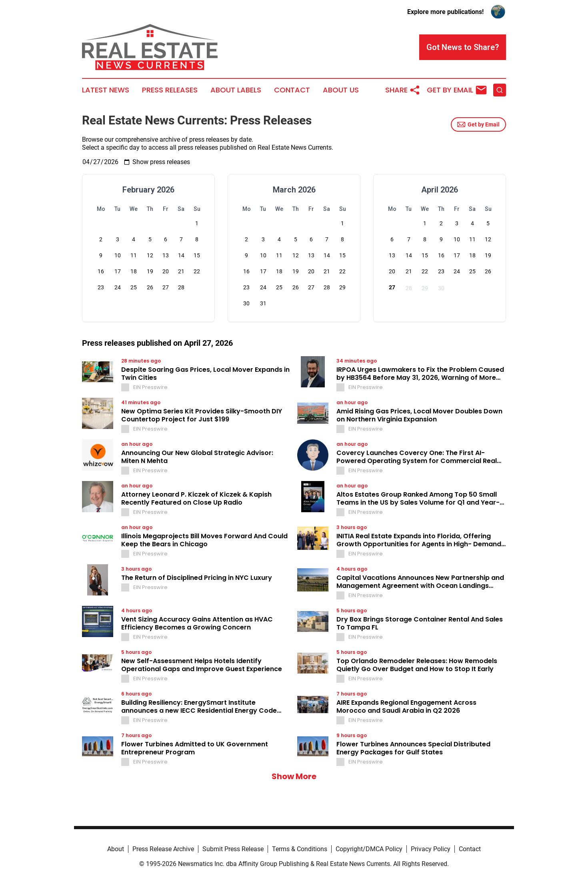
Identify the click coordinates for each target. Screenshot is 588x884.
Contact (292, 90)
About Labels (236, 90)
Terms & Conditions (300, 849)
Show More (294, 776)
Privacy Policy (431, 849)
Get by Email (478, 124)
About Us (341, 90)
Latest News (106, 90)
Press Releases (170, 90)
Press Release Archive (163, 849)
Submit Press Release (233, 849)
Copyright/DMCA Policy (369, 849)
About (116, 849)
